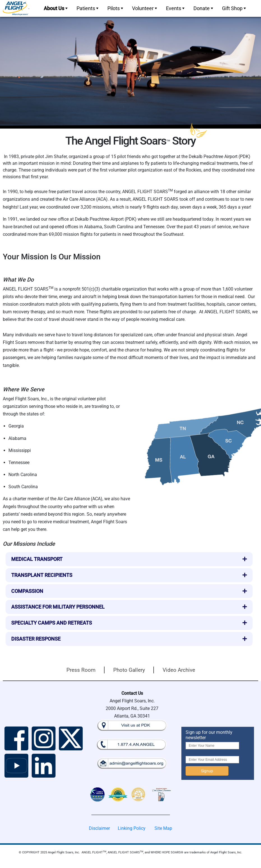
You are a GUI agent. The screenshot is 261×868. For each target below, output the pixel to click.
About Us (56, 8)
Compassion (27, 591)
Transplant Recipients (42, 575)
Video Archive (179, 670)
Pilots (116, 8)
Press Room (81, 670)
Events (176, 8)
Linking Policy (132, 828)
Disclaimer (99, 828)
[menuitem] (55, 8)
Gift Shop (235, 8)
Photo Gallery (129, 670)
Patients (88, 8)
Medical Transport (37, 559)
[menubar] (144, 8)
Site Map (163, 828)
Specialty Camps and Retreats (52, 623)
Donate (204, 8)
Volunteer (145, 8)
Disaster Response (36, 639)
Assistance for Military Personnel (58, 607)
